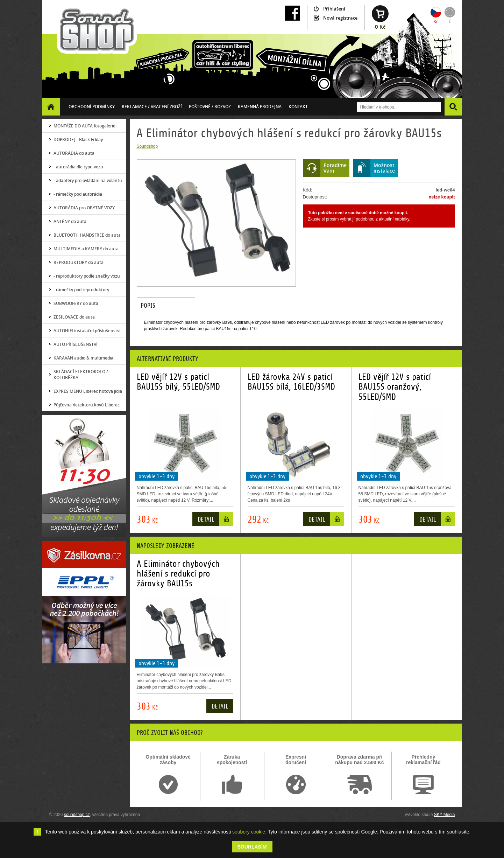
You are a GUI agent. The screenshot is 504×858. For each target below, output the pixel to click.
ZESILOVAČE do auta (74, 317)
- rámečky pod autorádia (78, 194)
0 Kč (380, 27)
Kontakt (298, 107)
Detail (206, 520)
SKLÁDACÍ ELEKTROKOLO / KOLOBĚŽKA (81, 375)
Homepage (51, 107)
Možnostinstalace (384, 168)
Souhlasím (252, 847)
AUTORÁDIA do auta (74, 153)
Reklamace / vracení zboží (152, 107)
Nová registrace (340, 18)
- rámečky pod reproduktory (81, 290)
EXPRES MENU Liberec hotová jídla (88, 391)
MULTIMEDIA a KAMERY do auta (86, 249)
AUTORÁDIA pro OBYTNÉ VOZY (84, 208)
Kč (436, 21)
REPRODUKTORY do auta (79, 262)
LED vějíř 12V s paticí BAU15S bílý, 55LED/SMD (178, 382)
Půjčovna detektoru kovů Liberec (87, 405)
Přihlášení (334, 9)
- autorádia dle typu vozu (78, 167)
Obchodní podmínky (92, 107)
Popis (148, 306)
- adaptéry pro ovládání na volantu (88, 180)
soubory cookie (249, 832)
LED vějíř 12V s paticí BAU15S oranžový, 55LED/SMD (395, 387)
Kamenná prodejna (260, 107)
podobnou (365, 219)
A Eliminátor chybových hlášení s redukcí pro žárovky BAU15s (178, 574)
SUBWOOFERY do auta (76, 303)
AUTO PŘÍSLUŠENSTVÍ (76, 344)
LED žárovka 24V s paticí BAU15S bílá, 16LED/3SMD (291, 382)
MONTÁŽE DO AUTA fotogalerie (84, 126)
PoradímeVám (335, 168)
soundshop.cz (77, 815)
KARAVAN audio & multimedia (83, 358)
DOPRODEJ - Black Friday (78, 139)
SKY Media (445, 815)
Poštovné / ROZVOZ (210, 107)
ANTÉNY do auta (70, 221)
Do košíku (226, 521)
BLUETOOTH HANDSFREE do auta (87, 235)
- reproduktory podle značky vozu (87, 276)
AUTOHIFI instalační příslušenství (87, 331)
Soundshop (147, 146)
